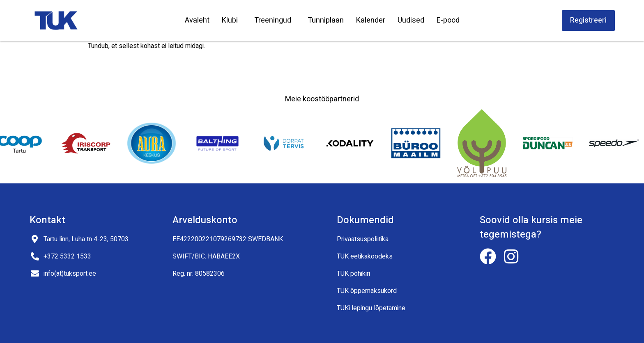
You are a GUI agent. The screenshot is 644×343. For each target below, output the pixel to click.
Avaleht (197, 20)
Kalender (371, 20)
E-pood (448, 20)
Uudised (411, 20)
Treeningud (275, 20)
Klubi (232, 20)
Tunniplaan (326, 20)
